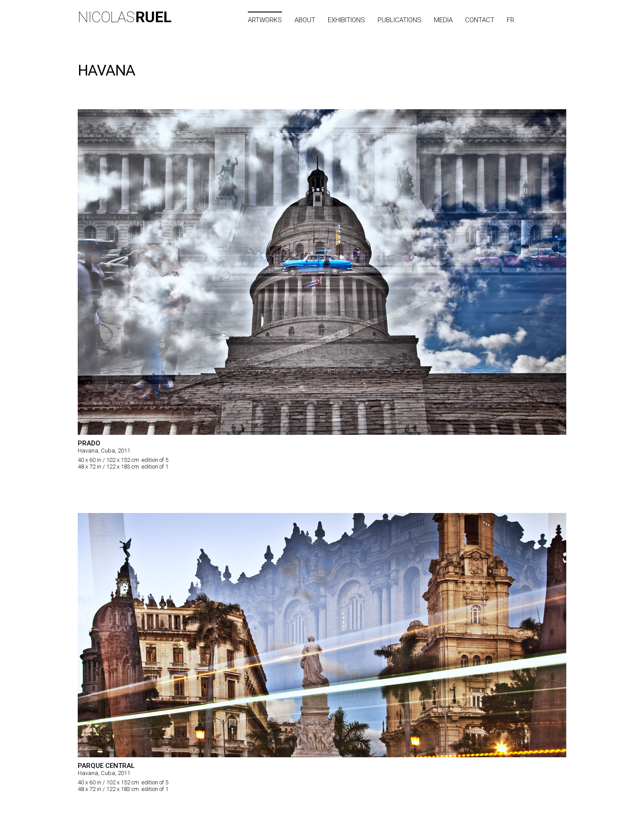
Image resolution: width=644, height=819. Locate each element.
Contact (480, 20)
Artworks (265, 20)
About (305, 20)
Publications (400, 20)
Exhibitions (346, 20)
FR (511, 20)
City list (550, 20)
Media (443, 20)
